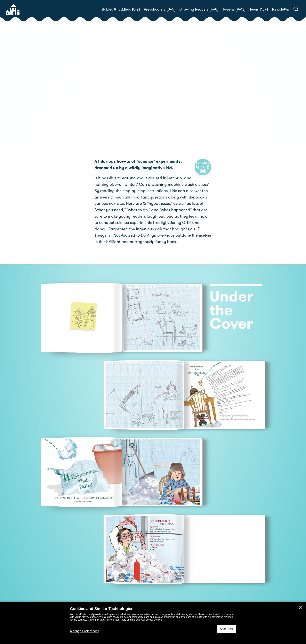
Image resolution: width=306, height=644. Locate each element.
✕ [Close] (300, 608)
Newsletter (281, 9)
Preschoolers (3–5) (160, 9)
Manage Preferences (85, 631)
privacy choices (154, 620)
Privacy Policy (105, 620)
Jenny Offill (180, 90)
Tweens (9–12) (234, 9)
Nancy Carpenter (172, 94)
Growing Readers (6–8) (199, 9)
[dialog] (153, 623)
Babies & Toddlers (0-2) (121, 9)
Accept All (227, 629)
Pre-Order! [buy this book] (170, 108)
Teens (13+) (259, 9)
